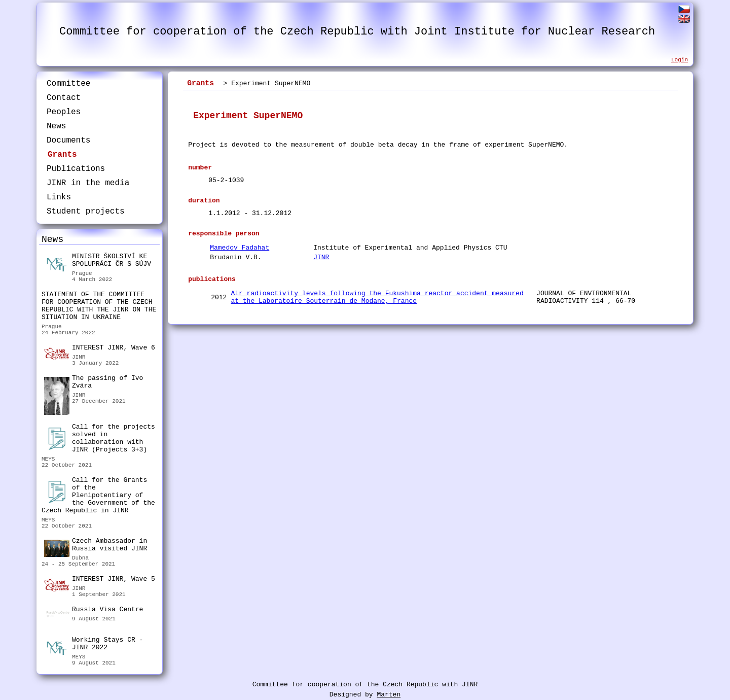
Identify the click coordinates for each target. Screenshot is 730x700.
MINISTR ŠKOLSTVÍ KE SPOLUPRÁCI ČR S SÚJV (98, 261)
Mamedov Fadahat (240, 248)
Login (680, 60)
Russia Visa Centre (94, 611)
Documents (68, 141)
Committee (68, 84)
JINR (321, 257)
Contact (64, 98)
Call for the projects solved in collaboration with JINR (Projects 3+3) (100, 438)
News (56, 126)
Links (59, 197)
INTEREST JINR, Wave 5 (100, 580)
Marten (389, 695)
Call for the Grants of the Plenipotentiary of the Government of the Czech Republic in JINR (98, 495)
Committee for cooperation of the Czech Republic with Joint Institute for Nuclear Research (357, 32)
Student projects (86, 212)
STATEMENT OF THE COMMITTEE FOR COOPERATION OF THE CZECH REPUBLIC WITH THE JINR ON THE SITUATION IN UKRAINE (99, 306)
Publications (76, 169)
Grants (62, 155)
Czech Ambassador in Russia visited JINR (96, 546)
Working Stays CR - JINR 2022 (94, 645)
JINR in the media (88, 183)
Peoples (64, 112)
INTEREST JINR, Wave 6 (100, 349)
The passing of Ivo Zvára (94, 383)
